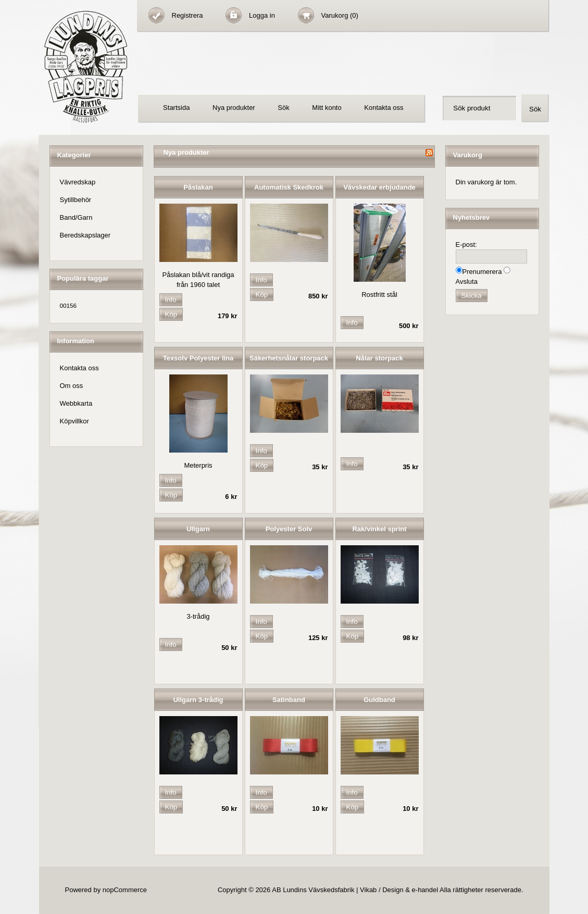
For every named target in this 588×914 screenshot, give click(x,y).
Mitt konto (327, 108)
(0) (354, 15)
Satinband (289, 700)
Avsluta (467, 281)
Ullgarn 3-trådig (198, 700)
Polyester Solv (289, 529)
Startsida (176, 108)
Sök (283, 108)
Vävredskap (78, 182)
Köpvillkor (74, 421)
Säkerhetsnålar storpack (289, 358)
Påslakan (198, 187)
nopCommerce (125, 890)
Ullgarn (198, 529)
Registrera (187, 15)
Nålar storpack (379, 358)
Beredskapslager (85, 235)
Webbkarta (76, 403)
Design (393, 890)
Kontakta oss (384, 108)
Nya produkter (234, 108)
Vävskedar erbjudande (379, 187)
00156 (68, 305)
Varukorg (336, 15)
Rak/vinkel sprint (379, 529)
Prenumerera (482, 272)
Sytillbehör (76, 200)
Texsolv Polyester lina (198, 358)
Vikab (368, 890)
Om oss (72, 386)
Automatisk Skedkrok (289, 187)
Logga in (262, 15)
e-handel (425, 890)
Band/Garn (76, 217)
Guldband (379, 700)
